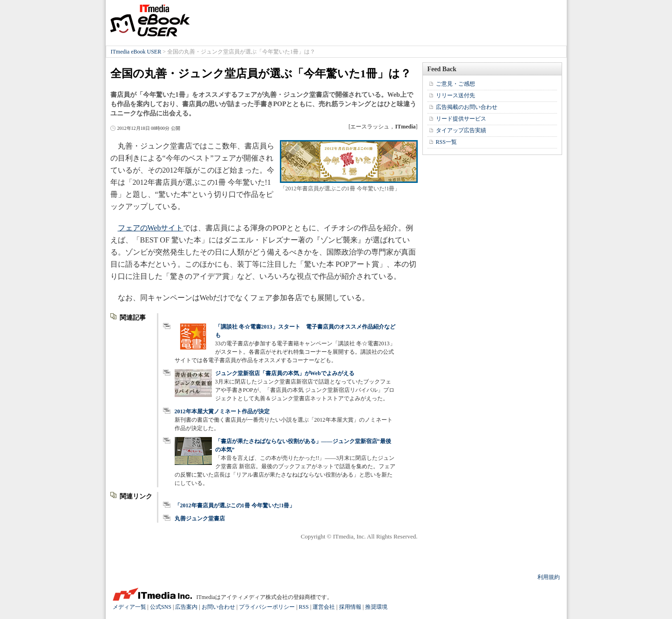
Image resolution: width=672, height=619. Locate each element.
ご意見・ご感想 (455, 84)
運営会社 (324, 607)
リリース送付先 (455, 95)
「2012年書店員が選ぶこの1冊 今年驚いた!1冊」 (235, 505)
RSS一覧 (446, 142)
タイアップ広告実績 (461, 130)
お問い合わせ (218, 607)
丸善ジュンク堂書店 (200, 518)
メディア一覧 (129, 607)
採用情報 (350, 607)
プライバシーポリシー (267, 607)
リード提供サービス (461, 119)
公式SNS (161, 607)
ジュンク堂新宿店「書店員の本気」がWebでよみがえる (285, 373)
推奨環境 (376, 607)
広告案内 (186, 607)
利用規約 (549, 577)
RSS (304, 607)
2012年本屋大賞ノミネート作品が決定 (222, 411)
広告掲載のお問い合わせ (467, 107)
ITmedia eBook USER (150, 20)
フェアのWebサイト (151, 228)
